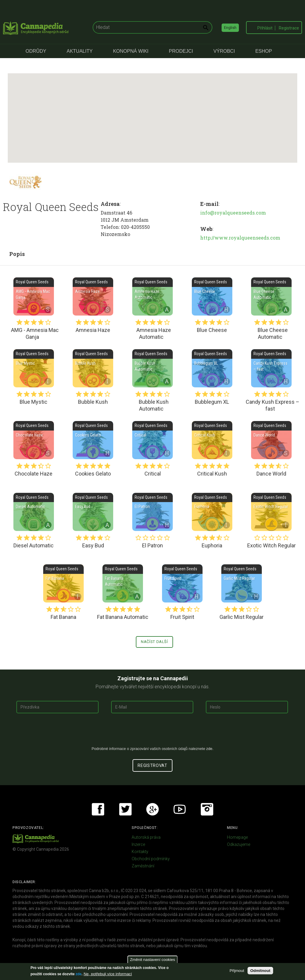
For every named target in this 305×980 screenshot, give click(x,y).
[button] (152, 112)
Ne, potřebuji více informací (108, 974)
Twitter (125, 809)
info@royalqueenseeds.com (233, 213)
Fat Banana (63, 583)
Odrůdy (36, 51)
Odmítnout (260, 971)
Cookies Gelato (93, 440)
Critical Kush (212, 440)
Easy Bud (93, 512)
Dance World (271, 440)
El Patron (152, 512)
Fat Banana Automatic (123, 583)
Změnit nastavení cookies (152, 960)
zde (79, 974)
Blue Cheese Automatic (271, 296)
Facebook (98, 809)
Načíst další (154, 642)
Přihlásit (265, 28)
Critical (152, 440)
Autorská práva (146, 837)
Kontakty (140, 852)
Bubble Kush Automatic (152, 368)
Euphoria (212, 512)
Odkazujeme (239, 844)
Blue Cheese (212, 296)
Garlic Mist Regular (242, 583)
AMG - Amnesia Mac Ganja (34, 296)
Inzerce (138, 844)
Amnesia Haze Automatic (152, 296)
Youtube (180, 809)
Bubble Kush (93, 368)
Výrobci (224, 51)
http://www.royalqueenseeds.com (240, 238)
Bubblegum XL (212, 368)
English (230, 28)
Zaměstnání (143, 866)
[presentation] (152, 732)
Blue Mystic (34, 368)
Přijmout (237, 971)
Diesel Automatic (34, 512)
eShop (264, 51)
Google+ (152, 809)
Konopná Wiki (131, 51)
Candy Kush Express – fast (271, 368)
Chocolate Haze (34, 440)
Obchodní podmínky (151, 859)
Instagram (207, 809)
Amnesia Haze (93, 296)
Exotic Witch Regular (271, 512)
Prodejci (181, 51)
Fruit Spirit (182, 583)
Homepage (237, 837)
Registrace (289, 28)
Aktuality (80, 51)
